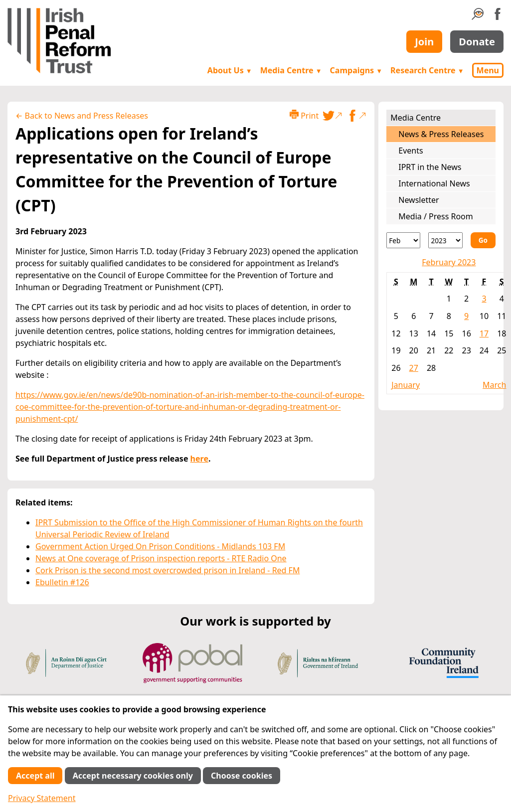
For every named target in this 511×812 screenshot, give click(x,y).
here (199, 459)
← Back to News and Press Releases (82, 116)
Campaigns (356, 70)
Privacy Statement (42, 798)
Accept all (35, 776)
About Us (230, 70)
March (494, 385)
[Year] (445, 240)
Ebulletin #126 (62, 582)
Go (483, 240)
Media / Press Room (436, 216)
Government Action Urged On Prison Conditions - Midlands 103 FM (160, 546)
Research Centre (427, 70)
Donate (477, 42)
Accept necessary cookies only (133, 776)
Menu (488, 70)
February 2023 (449, 262)
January (406, 385)
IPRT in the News (430, 167)
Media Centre (291, 70)
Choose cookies (242, 776)
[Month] (403, 240)
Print (304, 115)
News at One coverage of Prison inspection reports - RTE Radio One (161, 558)
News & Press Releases (441, 134)
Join (424, 42)
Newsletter (419, 200)
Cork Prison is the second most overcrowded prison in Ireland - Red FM (168, 570)
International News (434, 183)
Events (411, 151)
